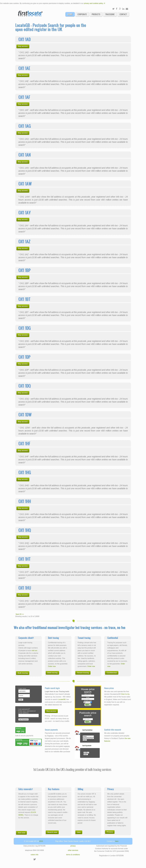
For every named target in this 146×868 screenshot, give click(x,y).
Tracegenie (110, 14)
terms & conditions (73, 855)
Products (96, 14)
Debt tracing (52, 673)
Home (70, 14)
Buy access (23, 46)
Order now (52, 666)
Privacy (110, 832)
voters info (34, 855)
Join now (21, 833)
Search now (52, 832)
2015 (41, 841)
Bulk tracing (23, 673)
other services (73, 850)
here (117, 841)
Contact (123, 14)
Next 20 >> (20, 614)
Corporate (82, 14)
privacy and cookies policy (94, 3)
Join (79, 832)
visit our (35, 651)
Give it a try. (125, 694)
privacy (73, 846)
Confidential (112, 673)
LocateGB (62, 699)
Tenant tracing (83, 673)
